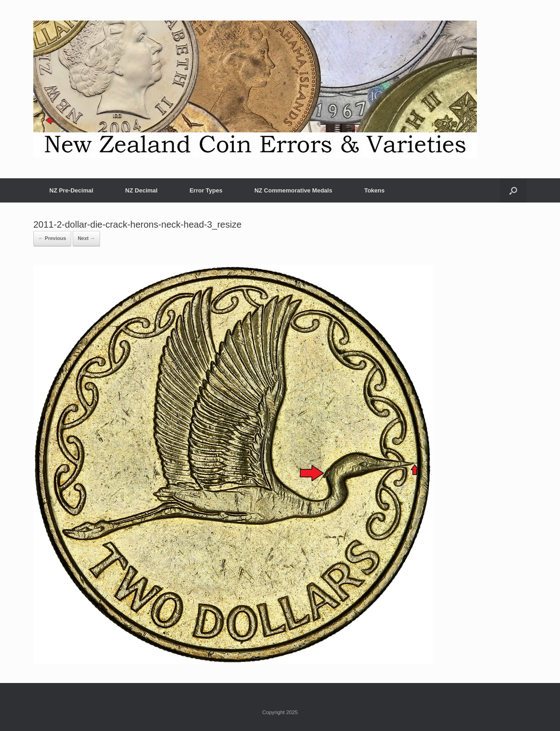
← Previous (52, 238)
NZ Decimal (141, 190)
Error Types (206, 190)
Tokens (374, 190)
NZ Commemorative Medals (293, 190)
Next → (86, 238)
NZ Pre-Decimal (71, 190)
